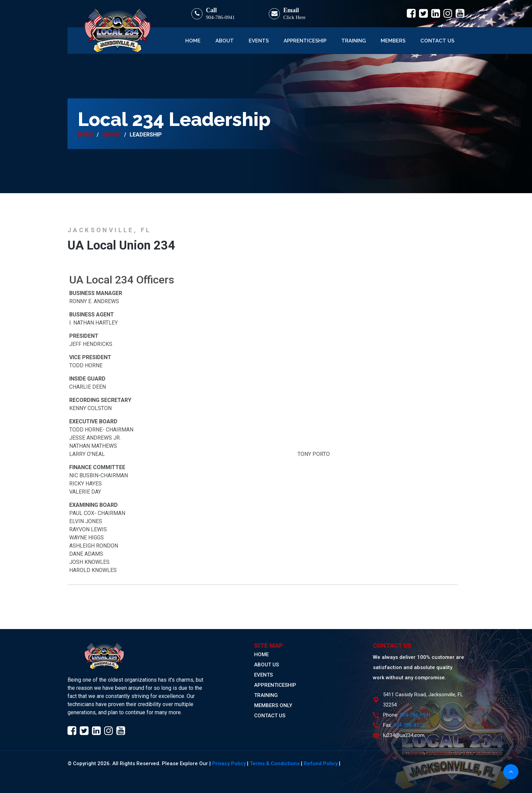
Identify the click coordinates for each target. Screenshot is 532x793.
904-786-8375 (409, 725)
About (225, 41)
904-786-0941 (220, 17)
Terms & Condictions (275, 763)
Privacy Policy (229, 763)
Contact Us (437, 41)
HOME (261, 654)
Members (393, 41)
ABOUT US (267, 665)
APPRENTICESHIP (275, 685)
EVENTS (263, 675)
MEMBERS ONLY (273, 705)
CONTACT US (270, 716)
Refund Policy (321, 763)
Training (354, 41)
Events (259, 41)
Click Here (294, 17)
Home (193, 41)
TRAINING (266, 695)
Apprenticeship (305, 41)
